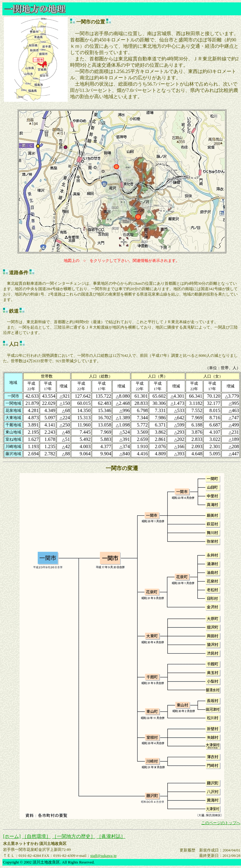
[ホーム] (12, 836)
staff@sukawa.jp (103, 856)
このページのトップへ (221, 823)
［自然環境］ (36, 836)
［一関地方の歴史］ (74, 836)
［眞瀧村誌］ (111, 836)
